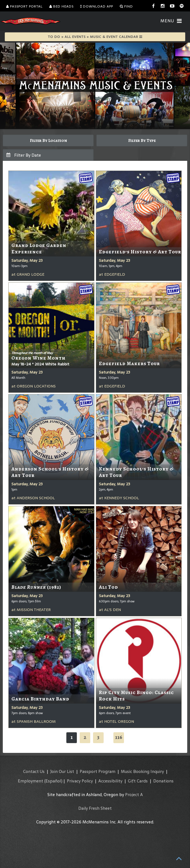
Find (126, 6)
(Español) (53, 781)
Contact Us (34, 771)
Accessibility (110, 781)
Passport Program (98, 771)
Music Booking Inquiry (142, 771)
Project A (134, 795)
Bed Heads (61, 6)
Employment (31, 781)
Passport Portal (24, 6)
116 (119, 737)
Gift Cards (138, 781)
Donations (163, 781)
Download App (97, 6)
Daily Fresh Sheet (95, 808)
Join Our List (62, 771)
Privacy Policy (80, 781)
